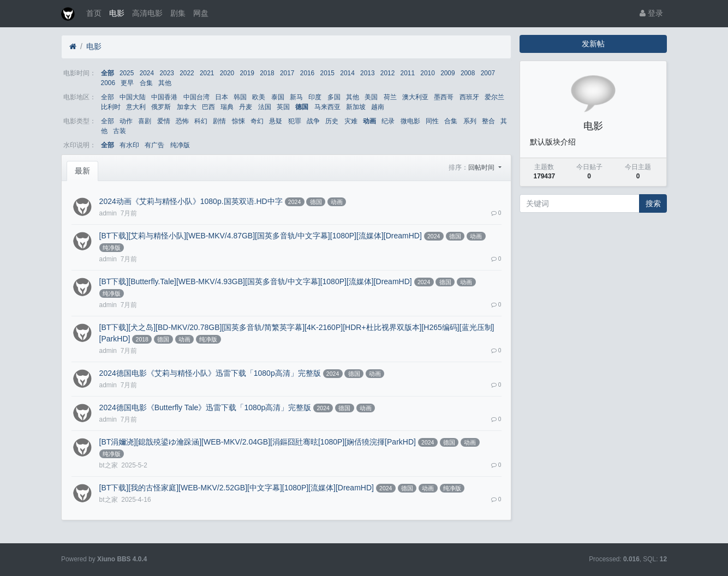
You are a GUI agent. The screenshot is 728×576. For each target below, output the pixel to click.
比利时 (111, 107)
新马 (296, 97)
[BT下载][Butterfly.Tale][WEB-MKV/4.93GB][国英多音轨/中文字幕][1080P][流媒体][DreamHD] (256, 281)
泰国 (278, 97)
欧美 (259, 97)
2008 (468, 73)
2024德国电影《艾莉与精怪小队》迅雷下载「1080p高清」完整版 (210, 373)
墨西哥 (444, 97)
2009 (447, 73)
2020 (227, 73)
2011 (408, 73)
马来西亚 (327, 107)
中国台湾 (196, 97)
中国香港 (164, 97)
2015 (327, 73)
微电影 (410, 121)
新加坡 (356, 107)
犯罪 (295, 121)
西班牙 (469, 97)
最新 (82, 171)
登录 (651, 13)
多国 (334, 97)
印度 (315, 97)
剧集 (178, 13)
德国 (302, 107)
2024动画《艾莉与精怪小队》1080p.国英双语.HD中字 (191, 201)
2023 (166, 73)
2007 (488, 73)
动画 (369, 121)
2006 (108, 83)
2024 (147, 73)
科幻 (201, 121)
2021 (207, 73)
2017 (287, 73)
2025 (127, 73)
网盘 (201, 13)
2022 (187, 73)
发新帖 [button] (593, 44)
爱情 (164, 121)
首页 (94, 13)
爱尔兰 (494, 97)
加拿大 (187, 107)
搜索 (653, 203)
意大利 (136, 107)
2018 (267, 73)
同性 (432, 121)
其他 (165, 83)
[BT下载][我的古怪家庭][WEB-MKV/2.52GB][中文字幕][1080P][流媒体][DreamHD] (237, 488)
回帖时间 (482, 167)
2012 (387, 73)
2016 (307, 73)
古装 (120, 131)
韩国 (240, 97)
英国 (283, 107)
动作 (126, 121)
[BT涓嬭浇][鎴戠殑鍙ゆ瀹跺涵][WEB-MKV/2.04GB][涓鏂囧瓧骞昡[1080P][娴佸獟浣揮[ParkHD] (258, 442)
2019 (247, 73)
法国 (265, 107)
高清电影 (147, 13)
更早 (127, 83)
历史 (332, 121)
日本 (222, 97)
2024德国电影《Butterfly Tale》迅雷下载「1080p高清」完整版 (205, 407)
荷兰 (390, 97)
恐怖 (182, 121)
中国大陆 (133, 97)
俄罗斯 (161, 107)
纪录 (388, 121)
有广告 (154, 145)
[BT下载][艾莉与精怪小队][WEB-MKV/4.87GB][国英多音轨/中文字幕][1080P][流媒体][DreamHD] (261, 236)
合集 (146, 83)
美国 (371, 97)
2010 (427, 73)
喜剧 (145, 121)
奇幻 (257, 121)
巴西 (208, 107)
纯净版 (180, 145)
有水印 (129, 145)
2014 (347, 73)
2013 (367, 73)
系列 (470, 121)
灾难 (351, 121)
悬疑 (276, 121)
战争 (313, 121)
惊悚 (238, 121)
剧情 (219, 121)
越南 (378, 107)
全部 (108, 73)
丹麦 (246, 107)
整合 (488, 121)
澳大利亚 (415, 97)
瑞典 (227, 107)
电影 (117, 13)
